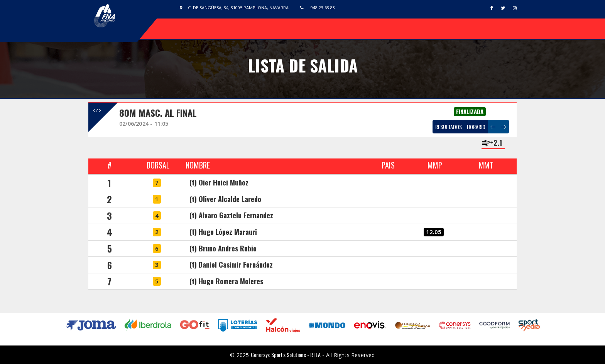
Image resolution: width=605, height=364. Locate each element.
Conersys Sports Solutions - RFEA (286, 355)
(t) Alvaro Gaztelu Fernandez (231, 215)
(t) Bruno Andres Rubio (223, 248)
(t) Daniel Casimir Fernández (231, 265)
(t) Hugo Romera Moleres (226, 281)
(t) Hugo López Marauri (223, 232)
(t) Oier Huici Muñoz (219, 182)
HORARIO (476, 127)
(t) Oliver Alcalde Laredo (225, 199)
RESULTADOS (449, 127)
